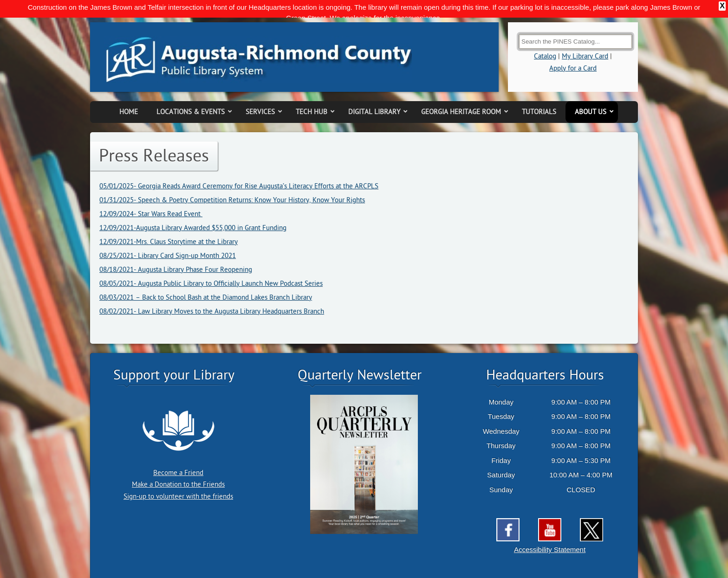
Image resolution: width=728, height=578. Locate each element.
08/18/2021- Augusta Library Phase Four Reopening (176, 253)
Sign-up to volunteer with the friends (178, 480)
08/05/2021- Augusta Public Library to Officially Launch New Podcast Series (211, 267)
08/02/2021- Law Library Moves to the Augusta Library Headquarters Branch (212, 295)
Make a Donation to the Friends (178, 468)
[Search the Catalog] (575, 25)
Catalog (545, 40)
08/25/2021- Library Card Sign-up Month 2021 (168, 239)
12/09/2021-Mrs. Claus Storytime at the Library (169, 225)
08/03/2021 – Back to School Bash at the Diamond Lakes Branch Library (206, 281)
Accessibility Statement (550, 533)
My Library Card (585, 40)
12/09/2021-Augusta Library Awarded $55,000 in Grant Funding (193, 211)
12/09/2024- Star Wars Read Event (151, 197)
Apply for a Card (573, 52)
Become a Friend (178, 456)
